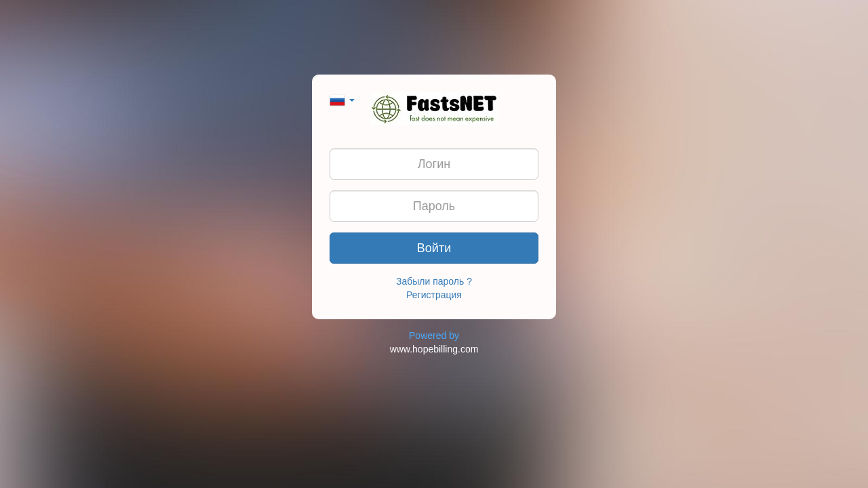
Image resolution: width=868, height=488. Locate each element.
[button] (342, 99)
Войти (434, 248)
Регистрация (434, 295)
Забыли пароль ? (434, 281)
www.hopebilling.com (434, 349)
